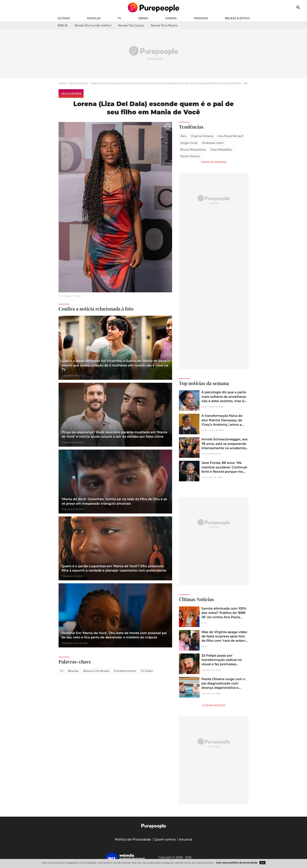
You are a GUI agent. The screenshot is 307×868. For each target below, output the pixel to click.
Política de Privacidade (133, 839)
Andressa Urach (213, 143)
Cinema (171, 18)
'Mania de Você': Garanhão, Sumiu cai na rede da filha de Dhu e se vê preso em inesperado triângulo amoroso (114, 501)
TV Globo (147, 671)
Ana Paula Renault (231, 136)
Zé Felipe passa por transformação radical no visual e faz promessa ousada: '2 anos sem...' (222, 662)
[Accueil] (154, 7)
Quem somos (165, 839)
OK (262, 863)
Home (62, 83)
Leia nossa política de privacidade (237, 863)
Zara (183, 136)
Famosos (201, 18)
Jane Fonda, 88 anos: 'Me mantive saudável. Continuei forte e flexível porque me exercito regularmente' (224, 469)
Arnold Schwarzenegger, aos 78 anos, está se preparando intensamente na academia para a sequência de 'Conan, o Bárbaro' (224, 448)
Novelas (94, 18)
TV (119, 18)
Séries (143, 18)
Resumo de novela (96, 671)
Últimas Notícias (78, 83)
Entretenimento (125, 671)
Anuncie (186, 839)
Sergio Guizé (189, 143)
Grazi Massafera (221, 150)
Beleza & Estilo (237, 18)
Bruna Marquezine (193, 150)
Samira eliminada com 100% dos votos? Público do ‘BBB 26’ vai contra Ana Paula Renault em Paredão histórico (224, 617)
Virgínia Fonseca (202, 136)
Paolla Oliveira (190, 156)
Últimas (64, 18)
